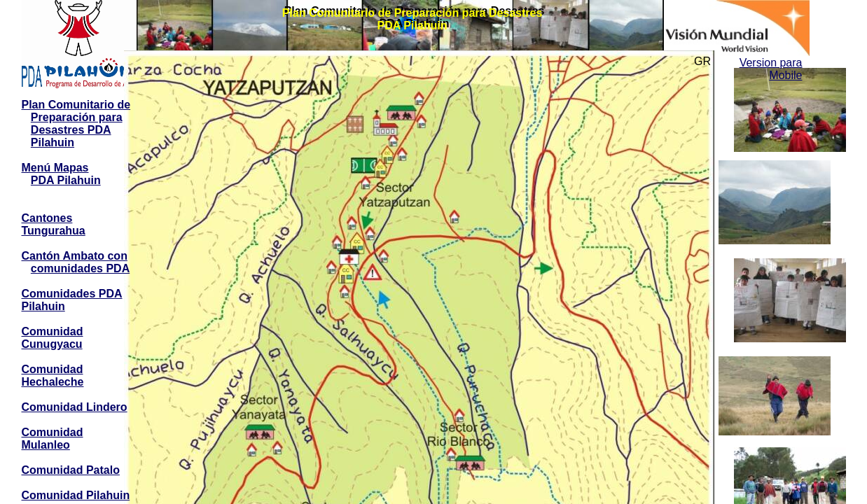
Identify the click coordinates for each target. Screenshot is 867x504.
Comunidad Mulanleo (53, 439)
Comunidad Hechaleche (53, 376)
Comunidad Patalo (71, 470)
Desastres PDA (71, 130)
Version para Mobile (771, 69)
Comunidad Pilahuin (76, 495)
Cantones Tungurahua (54, 224)
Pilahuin (53, 142)
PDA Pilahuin (66, 180)
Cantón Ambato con (75, 256)
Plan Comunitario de (76, 105)
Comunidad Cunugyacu (53, 338)
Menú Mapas (55, 168)
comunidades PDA (80, 268)
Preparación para (77, 117)
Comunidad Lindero (75, 407)
